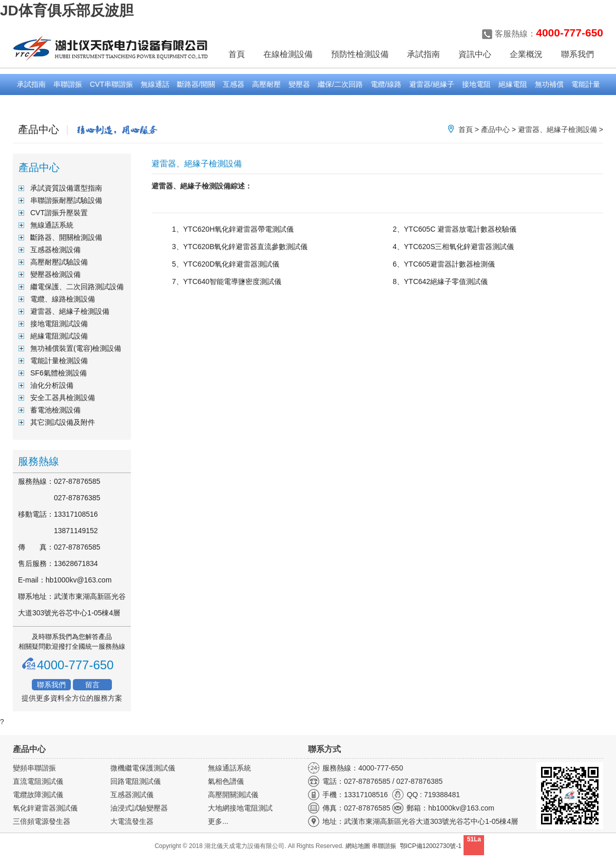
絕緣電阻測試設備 (59, 336)
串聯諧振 (68, 84)
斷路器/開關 (196, 84)
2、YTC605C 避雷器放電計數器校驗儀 (455, 229)
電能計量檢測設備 (59, 361)
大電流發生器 (132, 821)
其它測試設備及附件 (63, 422)
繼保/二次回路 (340, 84)
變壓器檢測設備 (55, 274)
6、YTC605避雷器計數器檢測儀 (444, 264)
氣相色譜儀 (226, 781)
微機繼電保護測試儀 (143, 768)
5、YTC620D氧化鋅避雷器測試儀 (226, 264)
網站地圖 (358, 846)
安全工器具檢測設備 (63, 398)
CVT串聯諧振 (111, 84)
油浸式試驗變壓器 (139, 808)
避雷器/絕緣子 (432, 84)
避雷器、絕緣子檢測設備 (557, 129)
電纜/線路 (386, 84)
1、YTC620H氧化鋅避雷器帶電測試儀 (233, 229)
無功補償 (549, 84)
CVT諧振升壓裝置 (59, 213)
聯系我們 (51, 685)
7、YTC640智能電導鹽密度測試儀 (227, 281)
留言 (92, 685)
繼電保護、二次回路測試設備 (77, 287)
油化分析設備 (52, 385)
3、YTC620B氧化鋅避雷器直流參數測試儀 (240, 247)
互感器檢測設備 (55, 250)
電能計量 (586, 84)
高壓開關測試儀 (233, 795)
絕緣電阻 (513, 84)
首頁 (237, 54)
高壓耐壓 (266, 84)
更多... (218, 821)
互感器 (234, 84)
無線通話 (155, 84)
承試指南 (31, 84)
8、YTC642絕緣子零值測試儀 (440, 281)
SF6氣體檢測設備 (59, 373)
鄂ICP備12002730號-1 (431, 846)
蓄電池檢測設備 (55, 410)
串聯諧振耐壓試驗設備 (66, 200)
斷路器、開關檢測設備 (66, 237)
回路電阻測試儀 (136, 781)
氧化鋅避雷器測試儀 (45, 808)
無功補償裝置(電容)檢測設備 (76, 348)
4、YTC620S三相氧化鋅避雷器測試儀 (453, 247)
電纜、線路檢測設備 (63, 299)
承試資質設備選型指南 (66, 188)
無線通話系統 (52, 225)
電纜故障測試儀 (38, 795)
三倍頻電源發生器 (42, 821)
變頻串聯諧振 (34, 768)
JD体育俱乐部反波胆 (67, 11)
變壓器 (299, 84)
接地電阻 (476, 84)
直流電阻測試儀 (38, 781)
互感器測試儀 (132, 795)
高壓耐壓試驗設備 (59, 262)
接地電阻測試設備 (59, 324)
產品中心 (495, 129)
